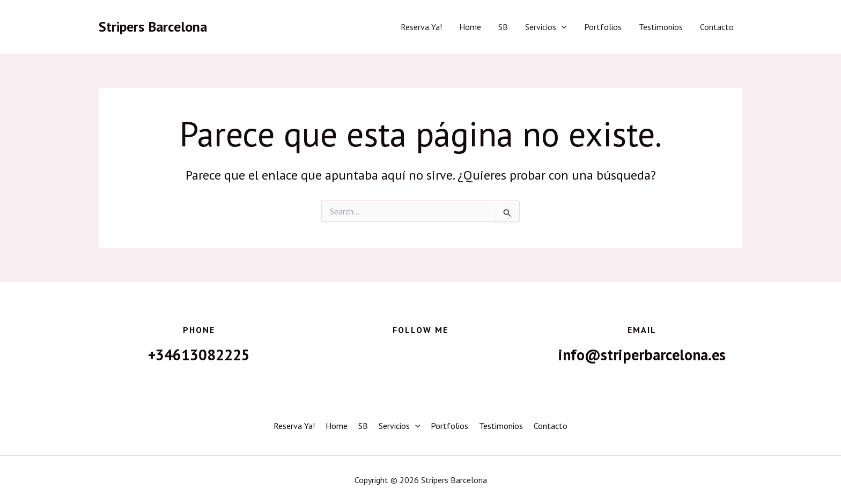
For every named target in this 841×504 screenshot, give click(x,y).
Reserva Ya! (421, 27)
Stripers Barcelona (153, 27)
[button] (562, 27)
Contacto (717, 27)
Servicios (546, 27)
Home (470, 27)
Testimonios (661, 27)
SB (503, 27)
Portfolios (603, 27)
